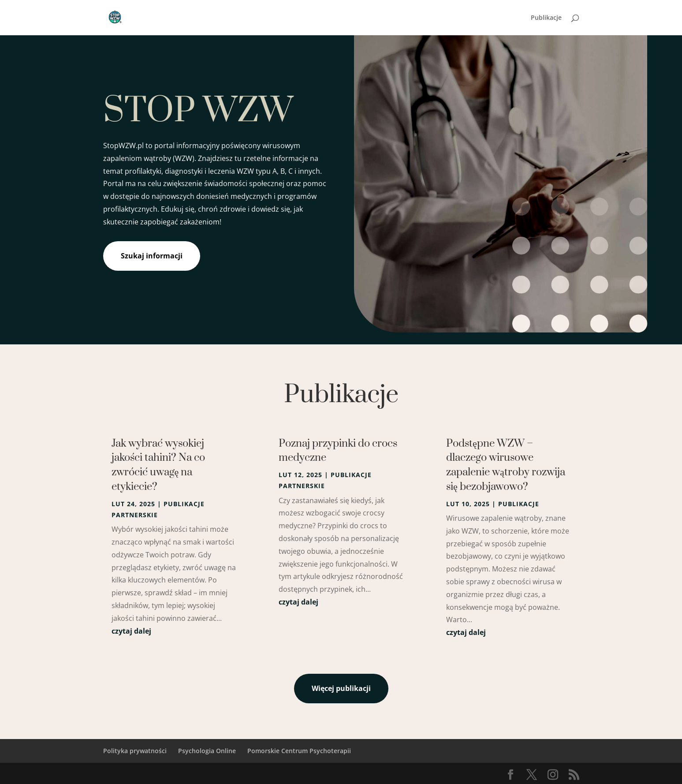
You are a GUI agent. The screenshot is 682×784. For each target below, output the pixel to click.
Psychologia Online (207, 751)
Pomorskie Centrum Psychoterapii (299, 751)
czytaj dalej (131, 631)
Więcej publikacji (341, 688)
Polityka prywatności (135, 751)
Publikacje (546, 18)
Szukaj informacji (152, 256)
